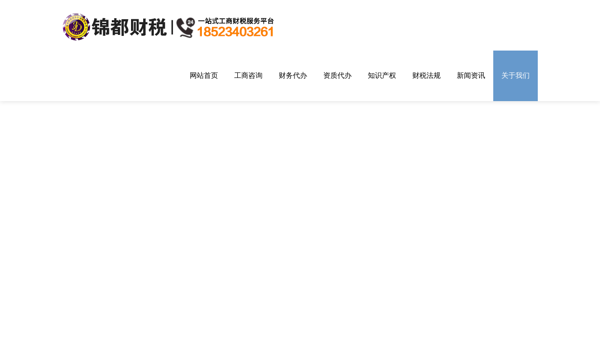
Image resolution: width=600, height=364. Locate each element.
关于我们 (516, 75)
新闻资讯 (471, 75)
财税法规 (426, 75)
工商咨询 (248, 75)
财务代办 (293, 75)
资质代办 (337, 75)
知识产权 (382, 75)
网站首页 (204, 75)
